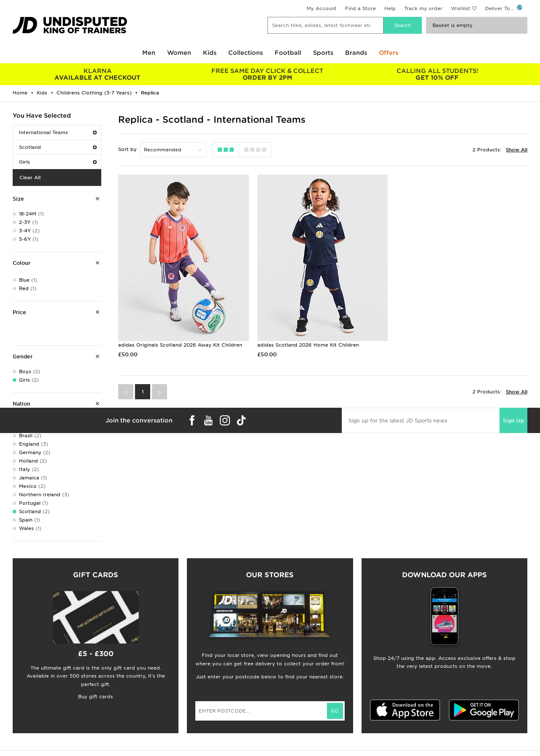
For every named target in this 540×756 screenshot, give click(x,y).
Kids (210, 53)
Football (288, 53)
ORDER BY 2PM (268, 74)
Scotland (58, 147)
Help (390, 8)
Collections (246, 53)
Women (179, 53)
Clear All (30, 178)
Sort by (127, 149)
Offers (389, 53)
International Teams (58, 132)
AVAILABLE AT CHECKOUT (98, 74)
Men (149, 53)
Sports (323, 53)
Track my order (423, 8)
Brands (356, 53)
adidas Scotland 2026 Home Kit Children (308, 345)
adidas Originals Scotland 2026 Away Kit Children (180, 345)
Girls (58, 162)
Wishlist (461, 8)
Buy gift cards (96, 697)
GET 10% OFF (437, 74)
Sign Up (513, 421)
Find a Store (360, 8)
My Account (322, 8)
